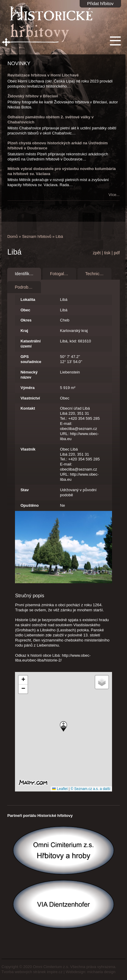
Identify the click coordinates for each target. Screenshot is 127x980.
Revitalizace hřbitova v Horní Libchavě (43, 75)
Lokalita (28, 300)
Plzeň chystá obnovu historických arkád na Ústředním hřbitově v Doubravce (58, 146)
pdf (117, 253)
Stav (24, 490)
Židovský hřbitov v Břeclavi (33, 96)
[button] (63, 726)
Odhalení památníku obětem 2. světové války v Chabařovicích (51, 120)
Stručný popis (30, 596)
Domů (12, 236)
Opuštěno (30, 505)
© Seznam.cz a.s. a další (91, 789)
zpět (97, 253)
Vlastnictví (30, 398)
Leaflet (60, 789)
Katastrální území (30, 344)
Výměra (27, 388)
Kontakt (28, 408)
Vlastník (28, 449)
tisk (107, 253)
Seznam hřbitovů (37, 236)
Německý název (29, 375)
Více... (114, 195)
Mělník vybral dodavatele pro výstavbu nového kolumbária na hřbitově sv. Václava (62, 171)
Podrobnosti (26, 287)
